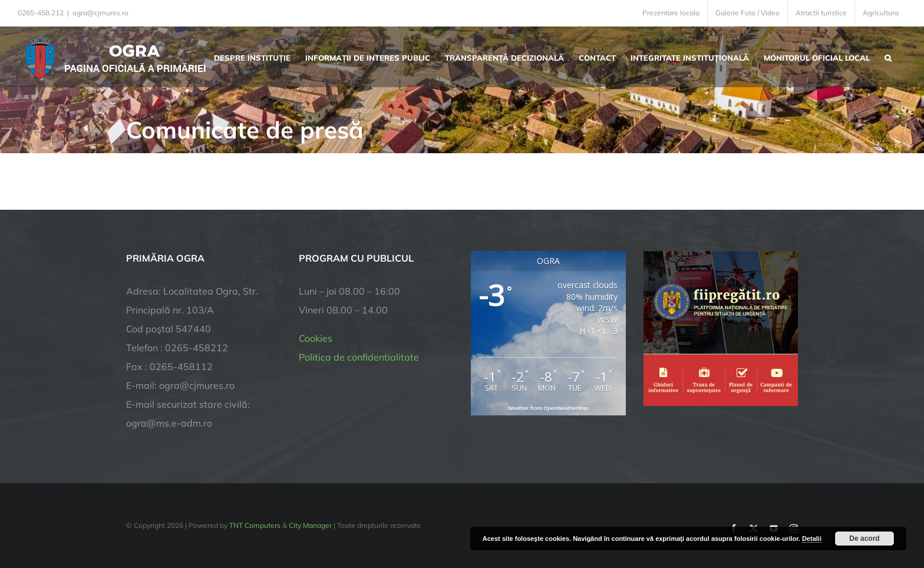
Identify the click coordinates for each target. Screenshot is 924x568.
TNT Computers (255, 525)
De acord (864, 539)
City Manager (310, 525)
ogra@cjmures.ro (100, 13)
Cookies (316, 338)
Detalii (812, 539)
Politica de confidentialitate (359, 357)
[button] (888, 57)
